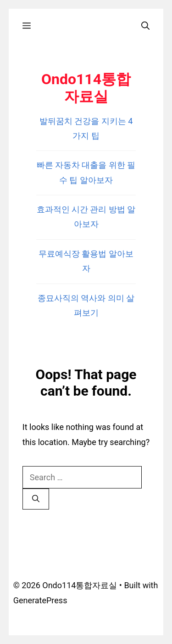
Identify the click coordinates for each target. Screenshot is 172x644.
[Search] (36, 499)
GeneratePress (40, 600)
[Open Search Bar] (145, 26)
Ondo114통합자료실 (86, 88)
